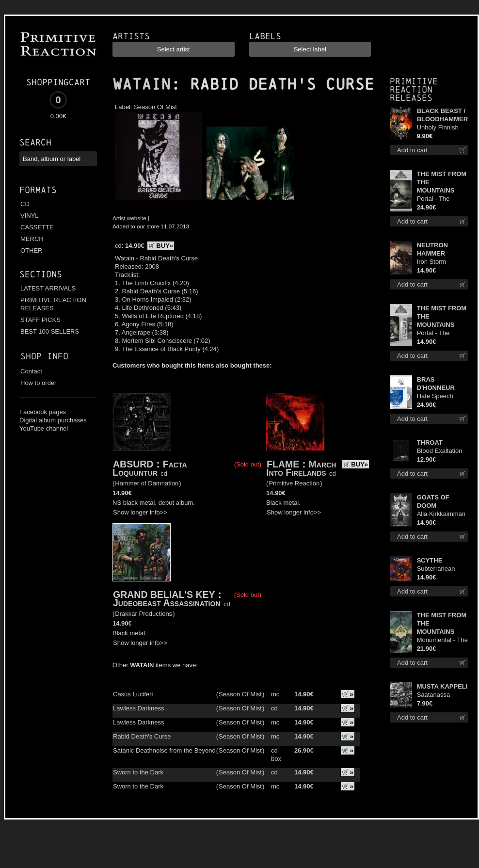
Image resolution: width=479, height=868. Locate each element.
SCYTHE (430, 560)
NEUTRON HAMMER (432, 249)
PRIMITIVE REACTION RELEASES (53, 304)
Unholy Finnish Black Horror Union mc (438, 128)
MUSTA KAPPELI (442, 686)
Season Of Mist (155, 107)
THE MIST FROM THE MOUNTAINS (442, 182)
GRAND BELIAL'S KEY (164, 595)
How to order (38, 383)
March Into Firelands (301, 468)
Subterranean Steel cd (436, 569)
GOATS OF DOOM (433, 501)
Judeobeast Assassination (167, 603)
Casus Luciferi (133, 694)
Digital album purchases (53, 420)
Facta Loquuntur (150, 468)
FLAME (283, 464)
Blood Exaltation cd (440, 451)
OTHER (32, 250)
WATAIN (142, 84)
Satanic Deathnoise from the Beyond (164, 750)
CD (25, 204)
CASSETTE (37, 227)
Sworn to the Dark (138, 772)
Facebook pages (43, 412)
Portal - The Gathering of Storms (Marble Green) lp (439, 199)
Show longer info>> (140, 512)
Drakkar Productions (144, 614)
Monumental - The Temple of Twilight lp (442, 640)
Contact (31, 371)
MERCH (32, 239)
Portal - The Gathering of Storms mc (434, 333)
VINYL (30, 216)
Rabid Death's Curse (142, 736)
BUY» (165, 246)
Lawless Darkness (139, 708)
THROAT (430, 442)
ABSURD (133, 464)
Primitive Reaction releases (414, 89)
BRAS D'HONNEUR (436, 384)
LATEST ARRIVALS (48, 288)
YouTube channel (44, 428)
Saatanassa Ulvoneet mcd (436, 695)
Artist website (129, 218)
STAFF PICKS (40, 320)
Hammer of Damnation (147, 483)
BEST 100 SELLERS (50, 331)
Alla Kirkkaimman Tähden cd (441, 514)
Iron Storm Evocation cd (435, 262)
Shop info (44, 356)
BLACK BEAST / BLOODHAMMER (442, 115)
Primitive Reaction (294, 483)
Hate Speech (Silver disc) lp (437, 396)
